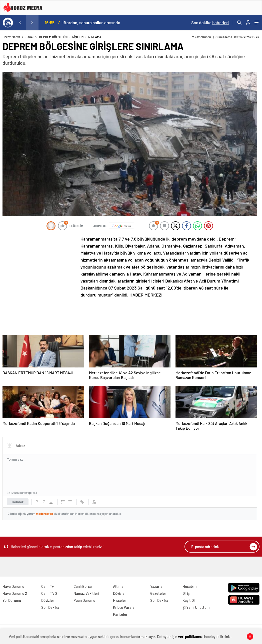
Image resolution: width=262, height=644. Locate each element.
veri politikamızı (191, 637)
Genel (29, 37)
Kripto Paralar (124, 607)
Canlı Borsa (83, 586)
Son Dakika (50, 607)
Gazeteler (158, 593)
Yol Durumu (12, 600)
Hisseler (120, 600)
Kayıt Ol (189, 600)
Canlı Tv (47, 586)
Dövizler (48, 600)
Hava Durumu (13, 586)
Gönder (18, 502)
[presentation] (20, 22)
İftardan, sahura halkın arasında (91, 22)
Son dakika (210, 22)
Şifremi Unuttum (196, 607)
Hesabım (189, 586)
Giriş (186, 593)
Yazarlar (157, 586)
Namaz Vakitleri (86, 593)
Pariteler (120, 614)
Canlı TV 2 (49, 593)
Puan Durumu (84, 600)
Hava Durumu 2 (15, 593)
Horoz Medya (11, 37)
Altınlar (119, 586)
